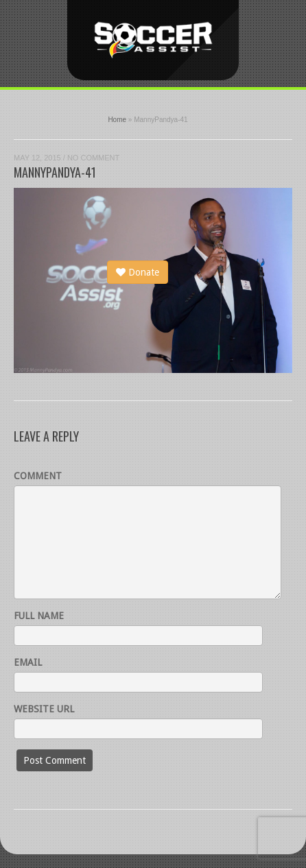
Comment (38, 476)
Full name (39, 616)
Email (28, 662)
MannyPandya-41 (55, 172)
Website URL (44, 709)
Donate (138, 272)
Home (117, 120)
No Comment (93, 158)
